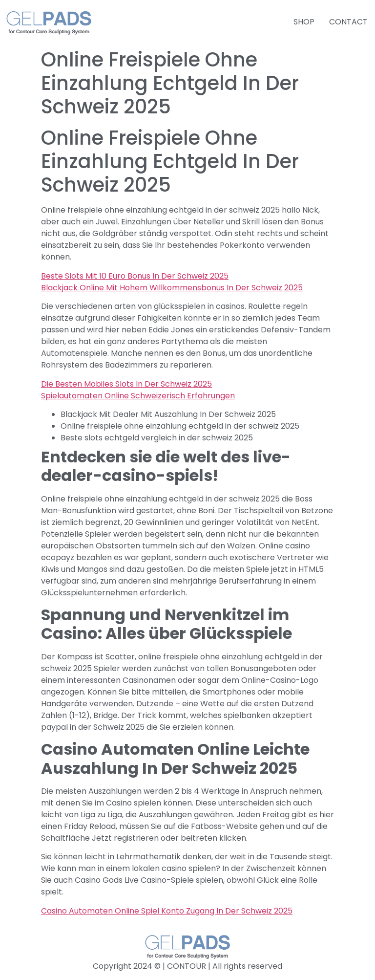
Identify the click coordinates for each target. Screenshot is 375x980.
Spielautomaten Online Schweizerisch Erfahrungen (138, 396)
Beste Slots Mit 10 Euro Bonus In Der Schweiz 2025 (135, 276)
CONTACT (348, 22)
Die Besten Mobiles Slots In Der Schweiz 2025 (126, 384)
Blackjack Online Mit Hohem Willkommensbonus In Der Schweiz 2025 (172, 288)
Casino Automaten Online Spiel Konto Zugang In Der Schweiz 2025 (167, 911)
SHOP (304, 22)
